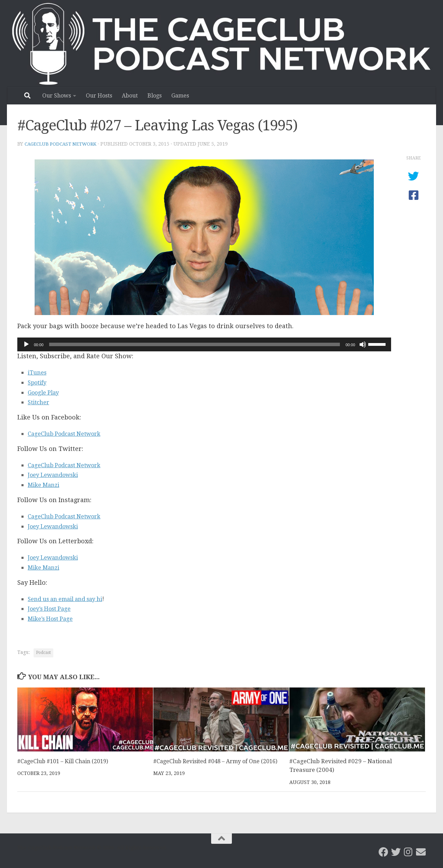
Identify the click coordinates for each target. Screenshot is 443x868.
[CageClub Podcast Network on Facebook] (383, 852)
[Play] (26, 344)
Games (180, 96)
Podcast (43, 652)
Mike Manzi (46, 484)
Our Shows (57, 96)
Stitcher (40, 402)
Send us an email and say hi (70, 598)
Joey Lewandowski (56, 474)
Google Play (45, 392)
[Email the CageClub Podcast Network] (421, 852)
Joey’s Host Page (52, 608)
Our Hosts (99, 96)
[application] (204, 344)
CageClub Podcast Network (62, 144)
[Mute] (363, 344)
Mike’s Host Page (53, 618)
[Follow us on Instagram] (408, 852)
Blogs (155, 96)
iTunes (38, 372)
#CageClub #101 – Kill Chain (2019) (66, 761)
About (130, 96)
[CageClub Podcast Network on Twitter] (396, 852)
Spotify (38, 382)
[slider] (195, 344)
